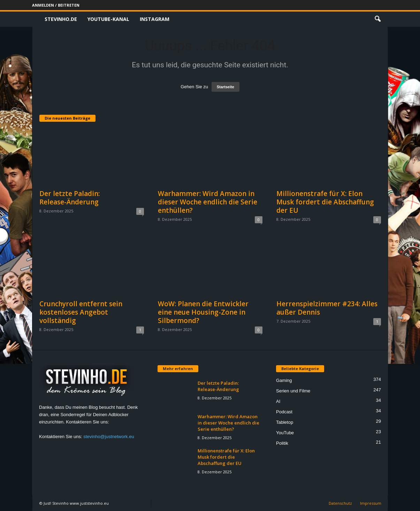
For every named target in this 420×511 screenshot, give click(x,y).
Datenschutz (340, 503)
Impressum (371, 503)
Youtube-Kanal (108, 19)
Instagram (155, 19)
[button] (377, 19)
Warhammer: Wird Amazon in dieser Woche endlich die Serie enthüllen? (208, 202)
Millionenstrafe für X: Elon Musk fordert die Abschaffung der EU (325, 202)
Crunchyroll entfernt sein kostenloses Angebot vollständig (81, 312)
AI (278, 401)
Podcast (284, 412)
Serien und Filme (293, 391)
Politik (282, 443)
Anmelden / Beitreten (56, 5)
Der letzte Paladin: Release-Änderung (70, 198)
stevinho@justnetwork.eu (109, 437)
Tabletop (285, 422)
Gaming (284, 380)
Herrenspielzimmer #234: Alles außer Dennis (327, 308)
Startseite (226, 87)
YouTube (285, 433)
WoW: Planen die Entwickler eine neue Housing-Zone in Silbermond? (203, 312)
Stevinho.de (61, 19)
